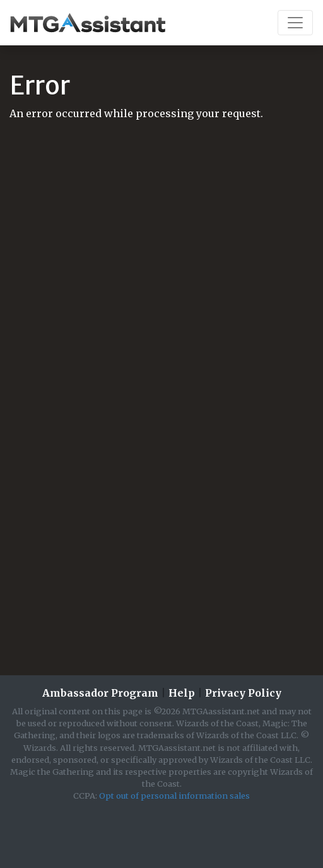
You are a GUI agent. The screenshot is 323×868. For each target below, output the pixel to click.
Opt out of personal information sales (174, 796)
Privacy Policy (243, 693)
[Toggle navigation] (295, 23)
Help (182, 693)
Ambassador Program (100, 693)
